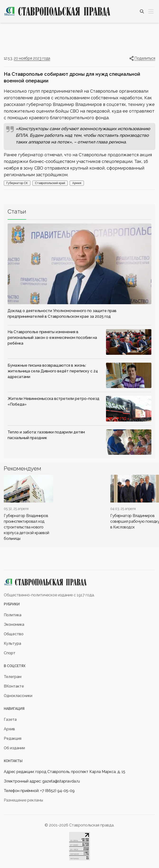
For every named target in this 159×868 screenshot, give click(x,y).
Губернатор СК (17, 183)
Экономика (14, 624)
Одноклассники (18, 696)
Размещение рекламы (23, 800)
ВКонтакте (14, 686)
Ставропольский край (50, 183)
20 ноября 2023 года (32, 58)
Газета (10, 719)
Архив (9, 729)
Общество (14, 634)
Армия (77, 183)
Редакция (13, 738)
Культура (12, 643)
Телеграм (13, 677)
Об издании (14, 748)
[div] (29, 508)
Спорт (10, 653)
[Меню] (151, 11)
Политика (13, 615)
